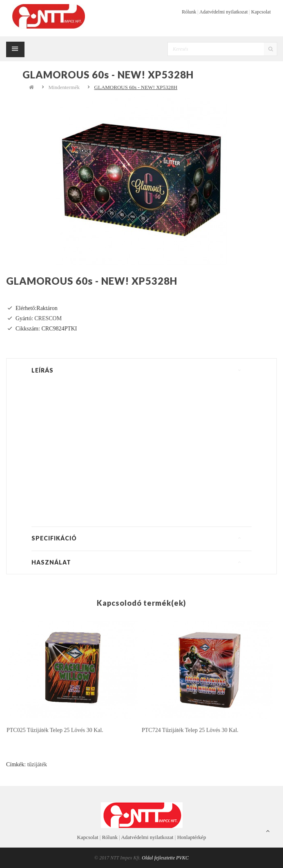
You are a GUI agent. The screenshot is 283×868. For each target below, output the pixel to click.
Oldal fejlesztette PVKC (165, 858)
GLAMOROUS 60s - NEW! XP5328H (136, 87)
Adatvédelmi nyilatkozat (223, 12)
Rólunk (189, 12)
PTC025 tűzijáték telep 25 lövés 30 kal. (55, 730)
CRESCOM (48, 318)
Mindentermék (64, 87)
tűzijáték (37, 764)
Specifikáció (54, 538)
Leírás (42, 370)
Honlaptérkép (192, 837)
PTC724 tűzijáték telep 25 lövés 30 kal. (190, 730)
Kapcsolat (261, 12)
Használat (51, 562)
